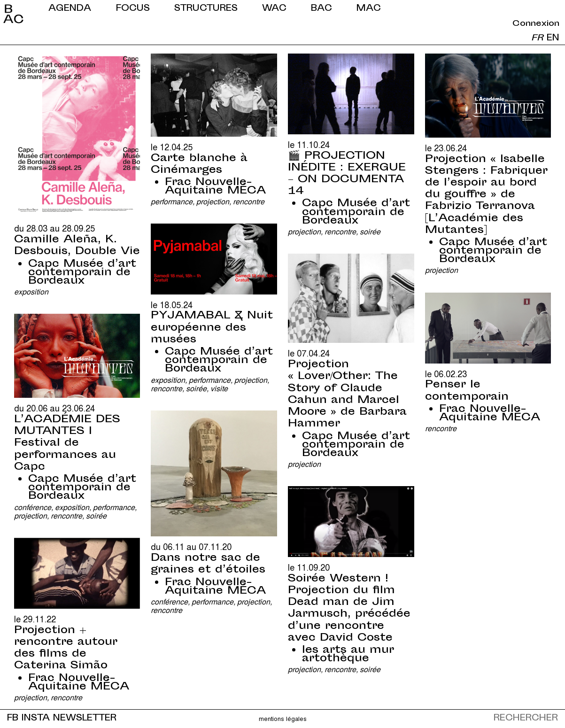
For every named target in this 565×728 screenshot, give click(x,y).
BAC (321, 9)
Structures (206, 9)
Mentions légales (283, 718)
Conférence (33, 507)
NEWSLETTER (85, 718)
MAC (369, 9)
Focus (133, 9)
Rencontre (249, 201)
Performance (172, 201)
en (553, 38)
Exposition (31, 291)
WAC (274, 9)
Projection (213, 201)
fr (537, 38)
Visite (219, 388)
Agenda (70, 9)
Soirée (370, 231)
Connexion (536, 24)
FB (13, 718)
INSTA (36, 718)
